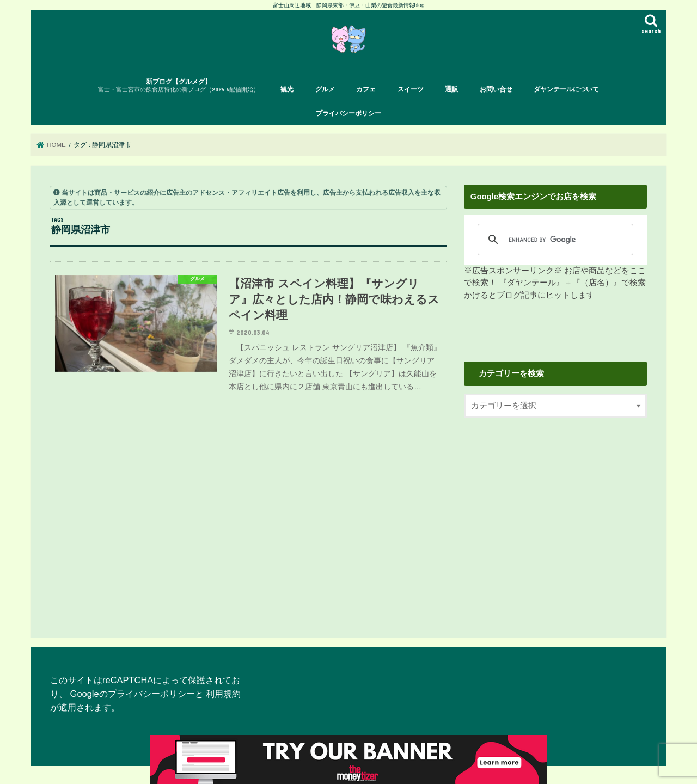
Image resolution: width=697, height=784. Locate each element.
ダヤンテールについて (566, 89)
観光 (287, 89)
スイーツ (411, 89)
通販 (451, 89)
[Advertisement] (555, 518)
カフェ (366, 89)
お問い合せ (496, 89)
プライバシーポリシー (348, 113)
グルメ (325, 89)
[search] (552, 240)
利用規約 (223, 694)
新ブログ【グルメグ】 (179, 86)
